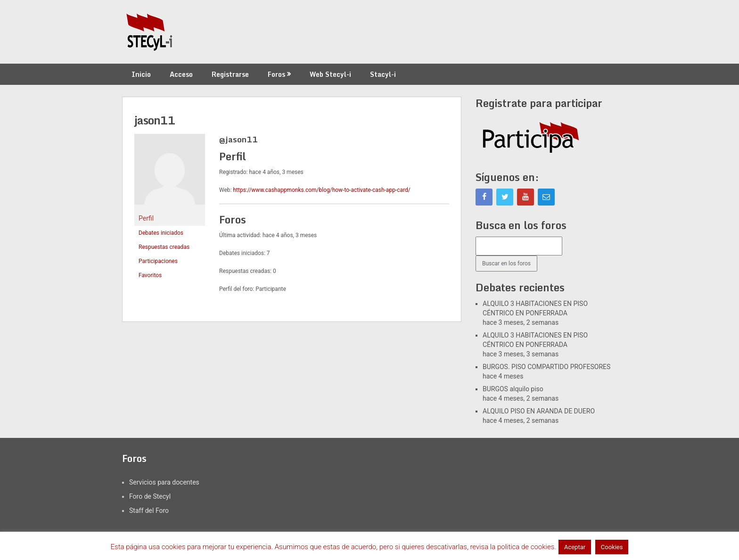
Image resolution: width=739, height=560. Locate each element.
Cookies (612, 547)
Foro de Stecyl (150, 496)
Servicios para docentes (164, 482)
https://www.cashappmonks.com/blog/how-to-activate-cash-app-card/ (321, 190)
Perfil (146, 218)
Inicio (141, 74)
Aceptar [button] (575, 547)
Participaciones (158, 261)
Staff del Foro (149, 511)
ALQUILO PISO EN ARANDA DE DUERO (539, 411)
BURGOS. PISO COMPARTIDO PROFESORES (546, 367)
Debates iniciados (161, 233)
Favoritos (150, 275)
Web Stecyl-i (330, 74)
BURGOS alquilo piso (513, 389)
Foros (276, 74)
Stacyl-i (383, 74)
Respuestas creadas (164, 247)
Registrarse (230, 74)
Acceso (181, 74)
